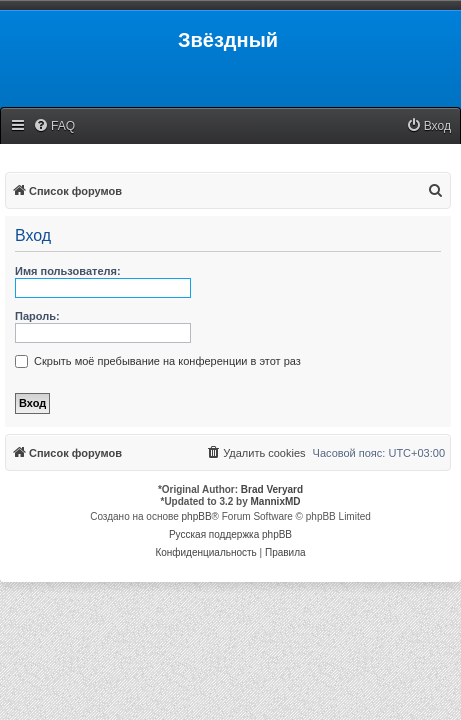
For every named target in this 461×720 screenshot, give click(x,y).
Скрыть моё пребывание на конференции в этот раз (158, 361)
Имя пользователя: (68, 271)
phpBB (197, 516)
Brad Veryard (272, 489)
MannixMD (276, 501)
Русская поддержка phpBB (230, 534)
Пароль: (37, 316)
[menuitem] (54, 126)
